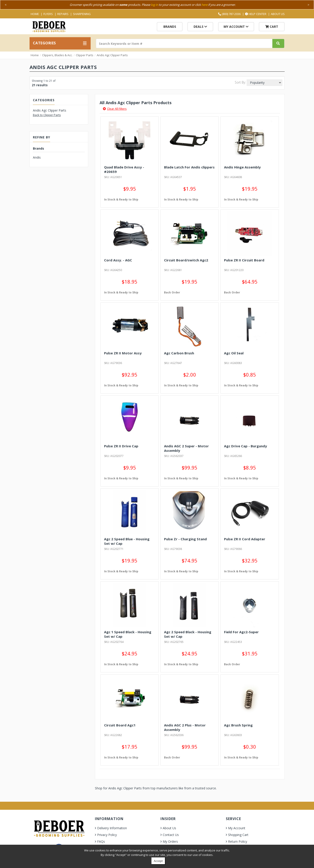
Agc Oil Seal (234, 353)
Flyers (48, 14)
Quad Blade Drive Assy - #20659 (124, 169)
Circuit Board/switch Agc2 (186, 260)
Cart (272, 27)
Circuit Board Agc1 (120, 725)
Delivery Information (112, 828)
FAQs (101, 841)
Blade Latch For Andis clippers (189, 167)
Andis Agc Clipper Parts (112, 55)
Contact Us (171, 835)
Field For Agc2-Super (241, 632)
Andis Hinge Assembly (242, 167)
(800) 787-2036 (229, 14)
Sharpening (82, 14)
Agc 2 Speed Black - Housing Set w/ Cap (188, 634)
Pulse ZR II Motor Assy (123, 353)
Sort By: (240, 82)
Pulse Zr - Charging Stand (185, 539)
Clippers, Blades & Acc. (57, 55)
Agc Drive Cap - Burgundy (246, 446)
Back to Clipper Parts (47, 115)
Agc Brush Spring (238, 725)
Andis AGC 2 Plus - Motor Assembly (185, 727)
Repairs (63, 14)
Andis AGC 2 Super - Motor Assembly (186, 448)
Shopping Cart (238, 835)
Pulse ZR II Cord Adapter (245, 539)
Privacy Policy (107, 835)
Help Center (256, 14)
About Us (278, 14)
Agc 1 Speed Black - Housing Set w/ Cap (128, 634)
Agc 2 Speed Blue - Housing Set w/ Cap (127, 541)
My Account (236, 27)
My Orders (170, 841)
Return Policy (238, 841)
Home (35, 14)
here (204, 5)
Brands (170, 27)
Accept (158, 861)
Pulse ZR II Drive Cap (121, 446)
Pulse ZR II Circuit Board (244, 260)
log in (154, 5)
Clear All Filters (115, 109)
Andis (37, 157)
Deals (200, 27)
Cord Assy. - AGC (118, 260)
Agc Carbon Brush (179, 353)
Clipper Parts (85, 55)
